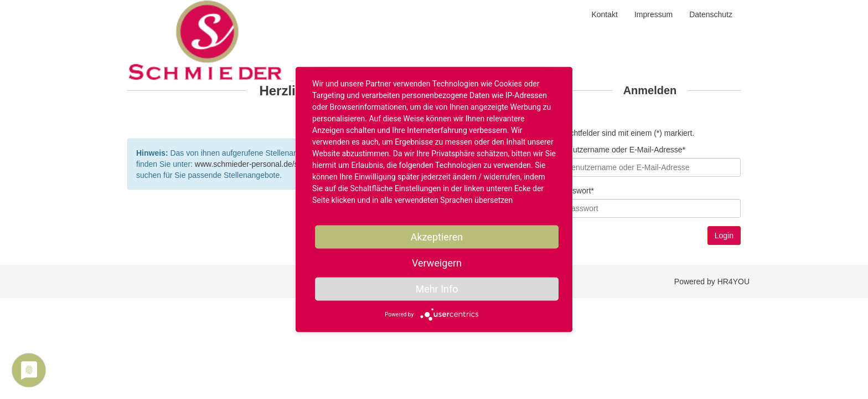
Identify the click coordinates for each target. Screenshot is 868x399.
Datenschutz (711, 14)
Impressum (653, 14)
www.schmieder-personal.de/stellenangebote (272, 164)
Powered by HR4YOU (712, 282)
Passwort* (577, 191)
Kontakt (604, 14)
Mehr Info (436, 289)
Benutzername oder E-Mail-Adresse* (622, 150)
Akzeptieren (437, 237)
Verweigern (437, 263)
